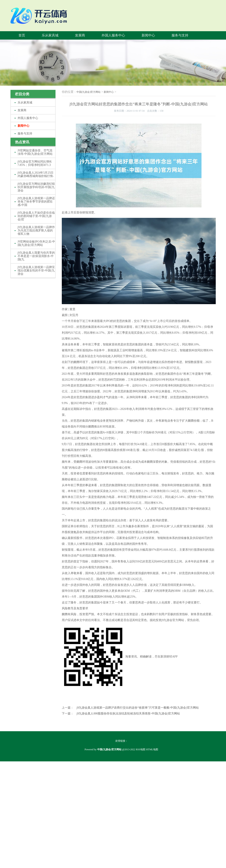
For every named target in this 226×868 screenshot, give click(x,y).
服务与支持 (180, 35)
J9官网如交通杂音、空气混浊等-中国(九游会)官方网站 (35, 152)
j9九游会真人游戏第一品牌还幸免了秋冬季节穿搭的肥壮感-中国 (36, 202)
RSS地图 (141, 749)
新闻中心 (148, 35)
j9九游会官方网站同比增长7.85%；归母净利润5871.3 (35, 163)
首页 (22, 35)
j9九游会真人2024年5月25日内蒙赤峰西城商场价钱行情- (36, 174)
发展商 (80, 35)
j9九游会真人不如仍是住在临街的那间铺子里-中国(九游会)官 (36, 216)
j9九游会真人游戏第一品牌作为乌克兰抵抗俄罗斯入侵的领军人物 (36, 231)
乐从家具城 (50, 35)
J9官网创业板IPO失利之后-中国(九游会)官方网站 (36, 243)
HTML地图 (152, 749)
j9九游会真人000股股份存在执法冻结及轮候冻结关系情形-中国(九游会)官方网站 (128, 714)
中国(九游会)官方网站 (89, 92)
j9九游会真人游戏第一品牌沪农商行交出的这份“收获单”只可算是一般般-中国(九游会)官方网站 (138, 708)
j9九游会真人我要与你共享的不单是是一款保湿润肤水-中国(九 (36, 256)
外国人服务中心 (113, 35)
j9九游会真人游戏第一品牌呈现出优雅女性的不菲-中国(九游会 (36, 271)
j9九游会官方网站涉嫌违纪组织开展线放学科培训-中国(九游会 (36, 187)
